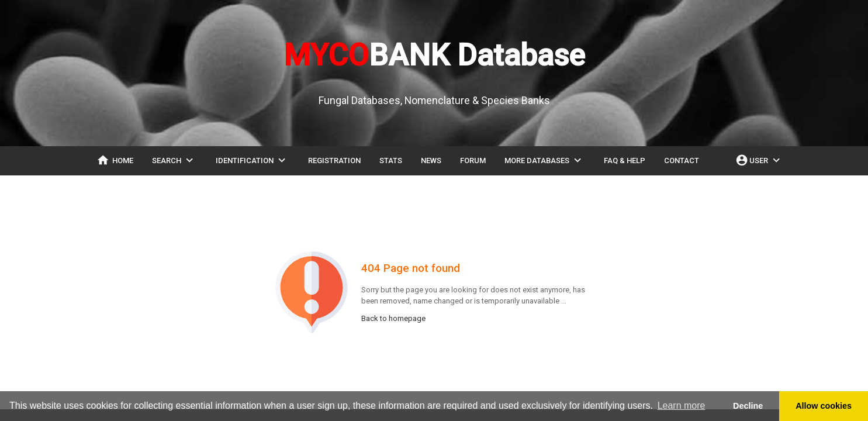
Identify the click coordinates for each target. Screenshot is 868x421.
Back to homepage (393, 318)
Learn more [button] (682, 406)
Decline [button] (748, 406)
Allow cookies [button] (824, 406)
